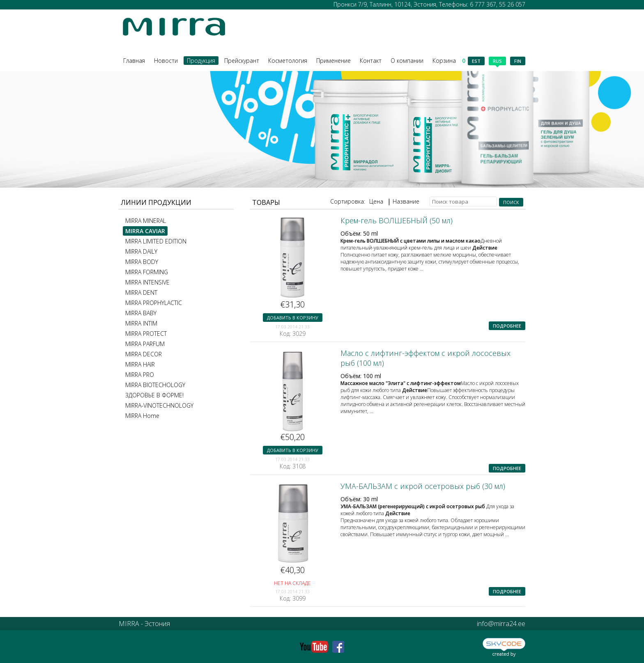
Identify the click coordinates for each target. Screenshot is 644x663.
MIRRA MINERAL (146, 221)
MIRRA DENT (141, 292)
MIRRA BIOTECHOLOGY (155, 385)
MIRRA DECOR (144, 354)
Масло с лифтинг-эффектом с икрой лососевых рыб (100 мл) (425, 358)
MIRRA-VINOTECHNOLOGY (159, 405)
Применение (333, 61)
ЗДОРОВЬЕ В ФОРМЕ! (154, 395)
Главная (134, 61)
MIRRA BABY (141, 313)
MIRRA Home (142, 416)
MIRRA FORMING (147, 272)
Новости (166, 61)
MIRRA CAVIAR (145, 231)
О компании (407, 61)
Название (406, 201)
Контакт (371, 61)
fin (518, 61)
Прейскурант (242, 61)
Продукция (201, 61)
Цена (376, 201)
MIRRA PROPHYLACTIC (154, 303)
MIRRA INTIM (141, 323)
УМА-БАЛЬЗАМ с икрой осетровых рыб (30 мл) (423, 486)
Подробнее (507, 326)
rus (497, 62)
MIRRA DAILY (141, 251)
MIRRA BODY (142, 262)
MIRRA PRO (140, 375)
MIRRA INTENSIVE (147, 282)
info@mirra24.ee (501, 624)
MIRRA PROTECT (146, 334)
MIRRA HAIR (140, 364)
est (476, 61)
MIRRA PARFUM (145, 344)
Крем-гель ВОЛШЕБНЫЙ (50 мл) (397, 220)
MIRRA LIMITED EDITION (156, 241)
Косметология (288, 61)
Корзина (449, 61)
